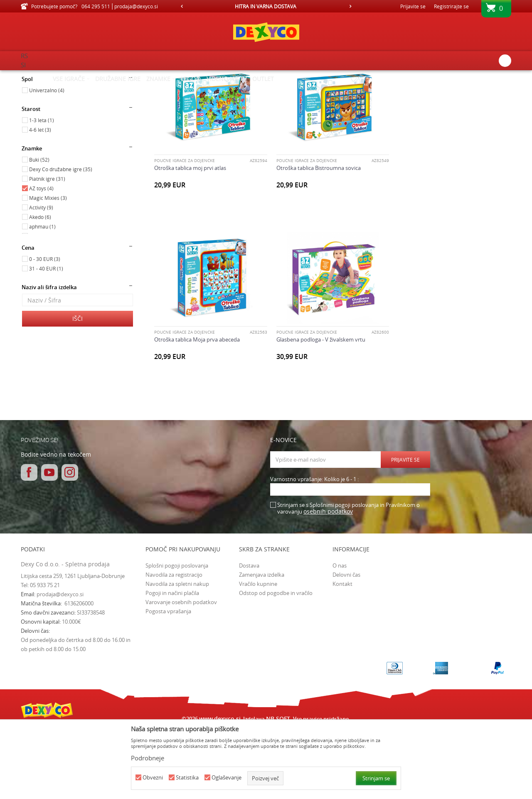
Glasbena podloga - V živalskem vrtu (199, 410)
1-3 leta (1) (42, 190)
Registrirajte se (451, 6)
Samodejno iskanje (258, 89)
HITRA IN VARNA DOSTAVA (266, 6)
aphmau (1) (42, 297)
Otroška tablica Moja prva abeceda (441, 238)
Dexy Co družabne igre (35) (61, 239)
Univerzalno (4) (47, 160)
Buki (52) (39, 230)
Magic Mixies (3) (48, 268)
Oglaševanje (227, 778)
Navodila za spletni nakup (177, 654)
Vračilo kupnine (258, 654)
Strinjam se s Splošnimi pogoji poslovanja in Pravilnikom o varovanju (349, 579)
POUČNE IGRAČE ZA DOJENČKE (185, 231)
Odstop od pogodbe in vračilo (276, 663)
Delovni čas (346, 644)
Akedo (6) (40, 287)
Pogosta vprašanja (168, 681)
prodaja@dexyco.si (60, 664)
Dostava (249, 635)
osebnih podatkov (328, 581)
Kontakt (342, 654)
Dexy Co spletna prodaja (49, 76)
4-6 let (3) (40, 200)
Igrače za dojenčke (47, 113)
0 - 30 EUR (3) (45, 329)
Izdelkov (92, 76)
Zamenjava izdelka (262, 644)
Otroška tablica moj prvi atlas (190, 238)
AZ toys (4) (41, 258)
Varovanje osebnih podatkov (181, 672)
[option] (266, 6)
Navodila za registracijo (174, 644)
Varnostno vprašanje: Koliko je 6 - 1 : (314, 549)
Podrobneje (148, 758)
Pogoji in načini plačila (172, 663)
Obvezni (153, 778)
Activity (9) (41, 278)
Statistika (187, 778)
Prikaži (425, 89)
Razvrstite (304, 89)
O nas (340, 635)
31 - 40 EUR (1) (46, 339)
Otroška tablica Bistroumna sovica (318, 238)
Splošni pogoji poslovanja (177, 635)
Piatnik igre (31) (47, 249)
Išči (78, 389)
